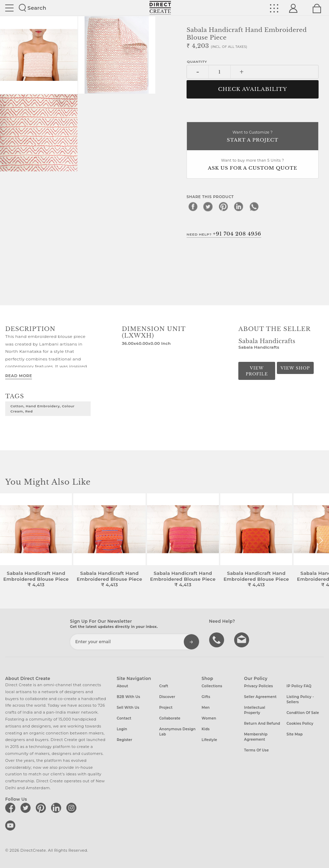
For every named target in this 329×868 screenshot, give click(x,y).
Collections (212, 686)
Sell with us (128, 708)
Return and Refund (262, 724)
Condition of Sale (303, 713)
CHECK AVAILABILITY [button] (253, 89)
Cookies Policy (300, 724)
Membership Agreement (256, 737)
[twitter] (208, 206)
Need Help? (224, 234)
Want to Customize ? (253, 137)
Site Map (295, 734)
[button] (321, 541)
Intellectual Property (255, 710)
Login (122, 729)
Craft (164, 686)
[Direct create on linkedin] (57, 808)
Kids (205, 729)
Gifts (206, 697)
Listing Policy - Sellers (300, 699)
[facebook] (193, 206)
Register (125, 740)
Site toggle (9, 8)
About (122, 686)
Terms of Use (257, 750)
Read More (19, 376)
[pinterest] (223, 206)
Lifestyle (209, 740)
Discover (167, 697)
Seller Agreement (261, 697)
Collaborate (170, 718)
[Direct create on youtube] (11, 825)
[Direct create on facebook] (11, 808)
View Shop (295, 368)
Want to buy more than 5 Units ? (253, 165)
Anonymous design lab (177, 732)
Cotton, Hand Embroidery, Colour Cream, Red (43, 409)
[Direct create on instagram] (73, 808)
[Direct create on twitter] (27, 808)
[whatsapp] (254, 206)
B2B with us (128, 697)
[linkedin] (239, 206)
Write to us (242, 639)
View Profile (257, 371)
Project (166, 708)
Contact (124, 718)
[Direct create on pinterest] (42, 808)
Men (205, 708)
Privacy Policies (259, 686)
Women (209, 718)
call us (217, 639)
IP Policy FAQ (299, 686)
